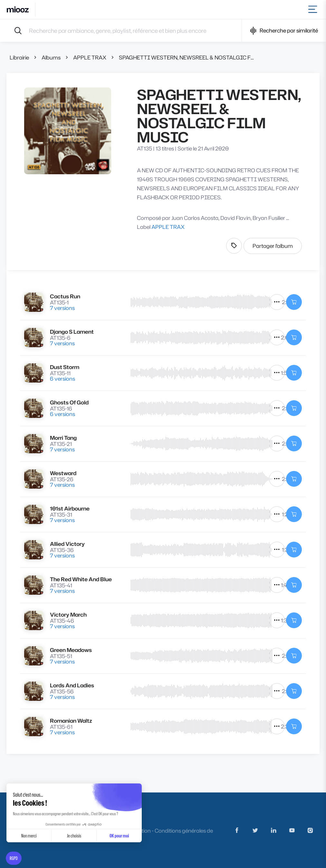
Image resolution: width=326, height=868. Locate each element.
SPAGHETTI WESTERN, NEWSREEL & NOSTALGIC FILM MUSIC (187, 57)
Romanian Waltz (71, 721)
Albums (51, 57)
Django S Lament (72, 332)
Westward (63, 473)
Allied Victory (67, 544)
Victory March (68, 615)
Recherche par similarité (284, 31)
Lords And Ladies (72, 685)
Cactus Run (65, 296)
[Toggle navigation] (314, 9)
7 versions (62, 308)
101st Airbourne (70, 508)
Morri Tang (63, 438)
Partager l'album (273, 246)
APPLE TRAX (90, 57)
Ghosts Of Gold (69, 402)
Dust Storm (65, 367)
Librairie (19, 57)
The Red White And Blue (81, 579)
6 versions (62, 379)
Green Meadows (71, 650)
